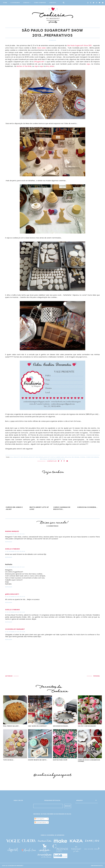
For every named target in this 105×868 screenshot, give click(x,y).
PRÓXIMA (97, 676)
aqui (88, 64)
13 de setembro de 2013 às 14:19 (15, 567)
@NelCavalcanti (12, 594)
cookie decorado (92, 457)
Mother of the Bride (24, 66)
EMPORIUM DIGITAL (97, 866)
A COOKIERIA (15, 3)
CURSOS (26, 3)
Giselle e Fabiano (13, 549)
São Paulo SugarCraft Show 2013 (52, 459)
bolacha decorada (72, 457)
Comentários (40, 822)
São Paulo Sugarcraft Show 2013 (79, 46)
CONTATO (53, 3)
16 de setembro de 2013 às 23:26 (15, 632)
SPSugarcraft (39, 62)
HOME (5, 3)
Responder (9, 542)
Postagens (39, 819)
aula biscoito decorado (19, 457)
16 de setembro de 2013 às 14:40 (15, 612)
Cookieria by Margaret (15, 629)
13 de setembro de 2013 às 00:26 (15, 551)
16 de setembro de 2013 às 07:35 (15, 597)
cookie (82, 457)
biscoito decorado (36, 457)
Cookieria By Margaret (15, 866)
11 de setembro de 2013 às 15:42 (15, 534)
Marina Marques (12, 531)
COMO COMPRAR (40, 3)
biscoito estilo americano (54, 457)
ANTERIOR (9, 676)
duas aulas (42, 48)
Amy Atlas (50, 66)
